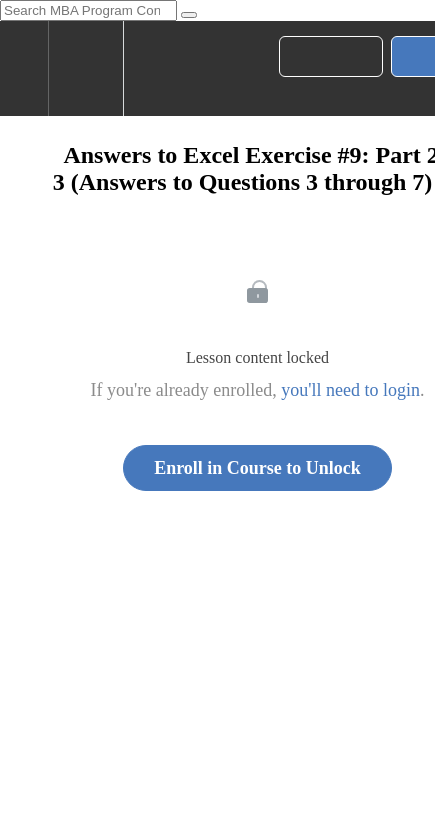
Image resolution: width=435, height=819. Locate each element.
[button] (24, 68)
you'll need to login (350, 390)
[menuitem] (85, 68)
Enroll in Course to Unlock (257, 468)
